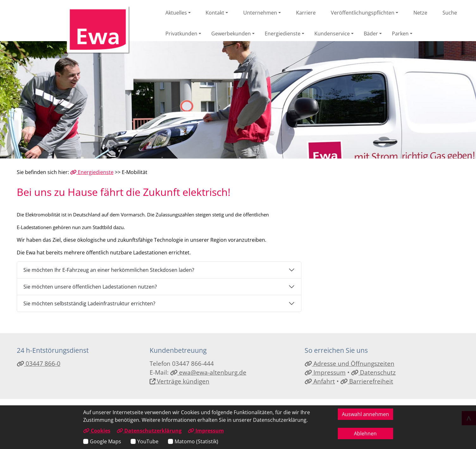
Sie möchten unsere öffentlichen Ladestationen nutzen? (90, 287)
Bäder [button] (371, 34)
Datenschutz (373, 372)
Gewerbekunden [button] (231, 34)
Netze (420, 13)
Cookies (97, 431)
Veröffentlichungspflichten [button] (363, 13)
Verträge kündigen (180, 381)
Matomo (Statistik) (196, 441)
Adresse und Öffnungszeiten (349, 363)
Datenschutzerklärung (149, 431)
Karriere (306, 13)
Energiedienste (92, 172)
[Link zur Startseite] (98, 30)
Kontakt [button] (215, 13)
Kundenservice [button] (332, 34)
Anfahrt (320, 381)
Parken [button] (400, 34)
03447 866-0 (39, 363)
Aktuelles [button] (176, 13)
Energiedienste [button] (283, 34)
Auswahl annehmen (365, 414)
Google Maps (105, 441)
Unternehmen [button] (260, 13)
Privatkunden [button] (181, 34)
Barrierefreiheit (367, 381)
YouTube (148, 441)
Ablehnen (365, 433)
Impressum (325, 372)
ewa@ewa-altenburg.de (208, 372)
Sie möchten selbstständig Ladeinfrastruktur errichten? (89, 303)
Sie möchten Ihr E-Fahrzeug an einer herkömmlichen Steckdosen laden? (109, 270)
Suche (450, 13)
